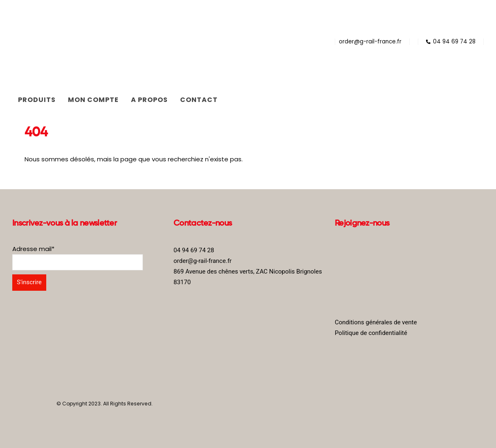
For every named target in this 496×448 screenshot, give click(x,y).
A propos (149, 100)
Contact (199, 100)
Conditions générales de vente (376, 322)
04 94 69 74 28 (451, 42)
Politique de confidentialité (371, 333)
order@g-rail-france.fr (370, 42)
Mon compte (93, 100)
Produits (37, 100)
